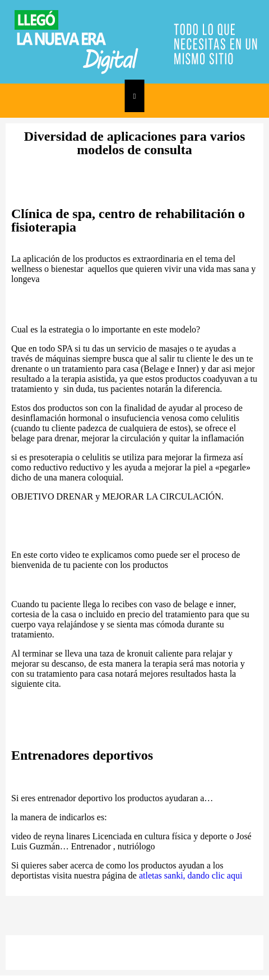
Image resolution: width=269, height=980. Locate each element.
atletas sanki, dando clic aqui (191, 875)
